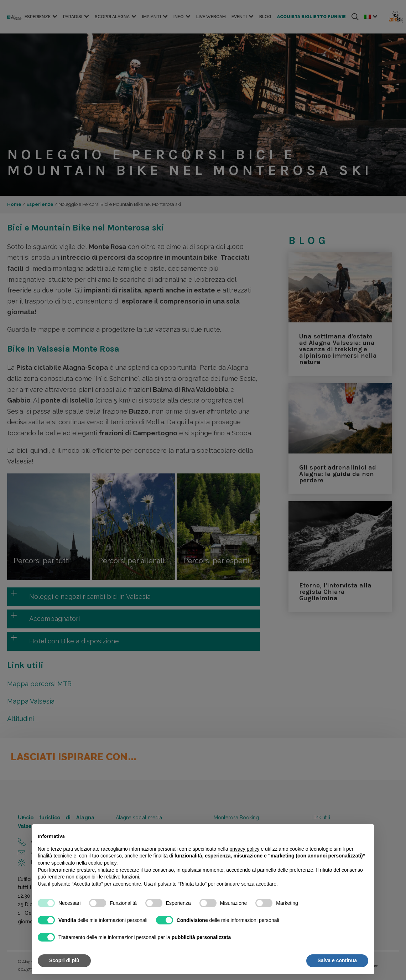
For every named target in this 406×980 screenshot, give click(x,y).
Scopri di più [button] (64, 960)
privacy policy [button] (245, 849)
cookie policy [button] (102, 863)
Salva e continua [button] (337, 960)
